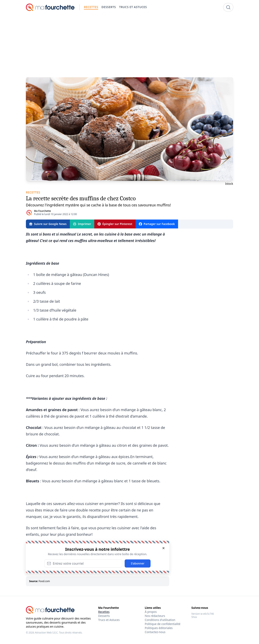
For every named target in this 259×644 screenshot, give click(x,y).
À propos (151, 612)
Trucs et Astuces (109, 620)
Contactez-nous (155, 632)
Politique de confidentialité (163, 624)
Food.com (44, 581)
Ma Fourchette (42, 211)
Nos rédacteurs (155, 616)
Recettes (104, 612)
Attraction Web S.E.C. (47, 633)
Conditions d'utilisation (160, 620)
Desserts (104, 616)
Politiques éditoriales (159, 628)
